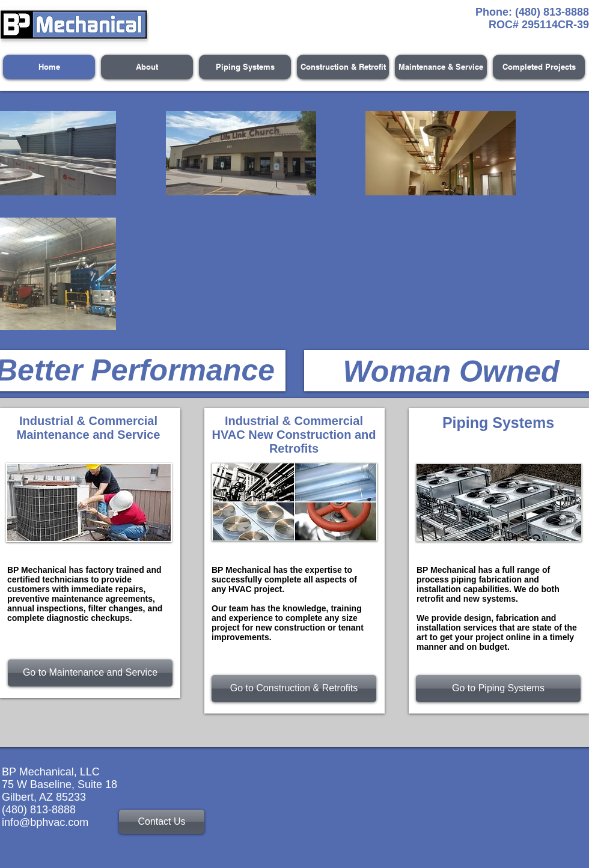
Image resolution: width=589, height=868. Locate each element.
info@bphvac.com (45, 822)
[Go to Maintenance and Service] (90, 673)
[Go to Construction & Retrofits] (294, 689)
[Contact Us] (162, 822)
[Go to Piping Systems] (498, 689)
